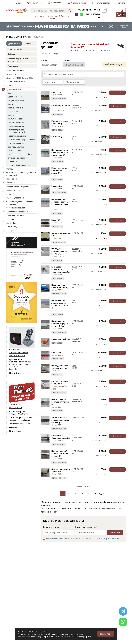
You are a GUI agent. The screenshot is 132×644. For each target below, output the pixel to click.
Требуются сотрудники (16, 406)
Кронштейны (12, 86)
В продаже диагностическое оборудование (18, 353)
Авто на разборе (34, 3)
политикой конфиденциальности (107, 539)
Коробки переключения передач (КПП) (19, 60)
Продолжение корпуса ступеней (22, 140)
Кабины (11, 54)
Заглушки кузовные (16, 100)
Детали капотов (15, 97)
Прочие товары (13, 190)
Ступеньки (12, 162)
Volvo (75, 121)
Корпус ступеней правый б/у (60, 122)
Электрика (11, 231)
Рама (9, 194)
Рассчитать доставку (101, 3)
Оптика (10, 169)
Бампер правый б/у (61, 339)
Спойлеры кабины (15, 151)
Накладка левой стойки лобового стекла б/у (60, 453)
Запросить (115, 532)
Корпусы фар (13, 111)
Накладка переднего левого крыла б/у (60, 251)
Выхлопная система (15, 70)
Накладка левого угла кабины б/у (60, 367)
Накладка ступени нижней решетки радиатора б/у (60, 152)
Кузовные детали (14, 89)
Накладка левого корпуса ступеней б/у (60, 402)
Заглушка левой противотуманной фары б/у (60, 420)
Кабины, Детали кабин (16, 82)
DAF (74, 168)
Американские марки (125, 26)
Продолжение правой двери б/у (60, 286)
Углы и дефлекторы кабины (20, 165)
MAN (74, 92)
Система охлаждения (16, 208)
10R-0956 (92, 50)
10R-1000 (77, 50)
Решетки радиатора (16, 143)
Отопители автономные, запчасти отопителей (21, 174)
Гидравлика (11, 74)
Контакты (121, 3)
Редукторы (13, 66)
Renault (75, 435)
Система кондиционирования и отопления (20, 203)
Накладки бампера (16, 126)
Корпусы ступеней (15, 108)
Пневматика (12, 179)
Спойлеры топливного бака (20, 154)
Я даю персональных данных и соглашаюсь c (82, 539)
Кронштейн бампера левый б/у (61, 437)
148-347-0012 (109, 50)
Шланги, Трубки (13, 227)
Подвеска (10, 183)
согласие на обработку (59, 539)
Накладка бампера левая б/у (61, 470)
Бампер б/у (57, 137)
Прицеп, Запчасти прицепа (18, 186)
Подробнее (15, 373)
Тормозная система (15, 215)
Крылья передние (15, 119)
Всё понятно (105, 634)
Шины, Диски (12, 223)
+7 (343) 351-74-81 (89, 10)
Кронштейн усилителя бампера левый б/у (61, 269)
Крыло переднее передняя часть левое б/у (59, 170)
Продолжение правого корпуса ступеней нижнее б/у (60, 203)
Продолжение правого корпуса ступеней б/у (60, 324)
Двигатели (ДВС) (15, 49)
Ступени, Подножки (16, 158)
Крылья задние (14, 115)
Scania (75, 105)
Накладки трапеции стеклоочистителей (16, 131)
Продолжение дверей (17, 136)
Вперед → (99, 493)
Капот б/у (56, 92)
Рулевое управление (15, 198)
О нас (18, 3)
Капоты (11, 104)
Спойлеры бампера (16, 147)
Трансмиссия (12, 219)
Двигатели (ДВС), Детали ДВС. (20, 78)
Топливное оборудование (18, 212)
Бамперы (11, 93)
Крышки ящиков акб (16, 122)
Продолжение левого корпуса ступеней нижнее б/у (60, 304)
